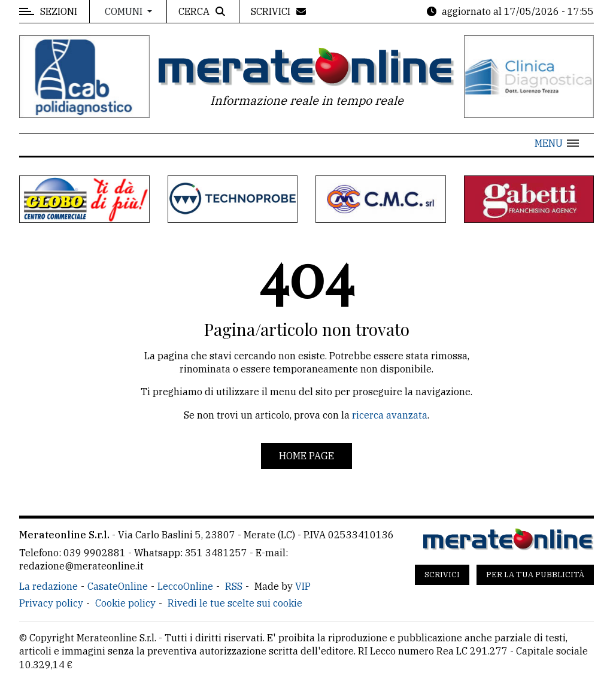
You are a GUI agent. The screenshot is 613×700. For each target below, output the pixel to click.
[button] (557, 143)
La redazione (48, 586)
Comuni (125, 11)
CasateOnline (118, 586)
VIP (303, 586)
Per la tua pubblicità (535, 575)
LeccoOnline (185, 586)
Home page (306, 456)
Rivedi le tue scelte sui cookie (235, 603)
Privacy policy (51, 603)
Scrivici (442, 575)
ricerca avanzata (390, 415)
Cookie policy (125, 603)
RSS (234, 586)
